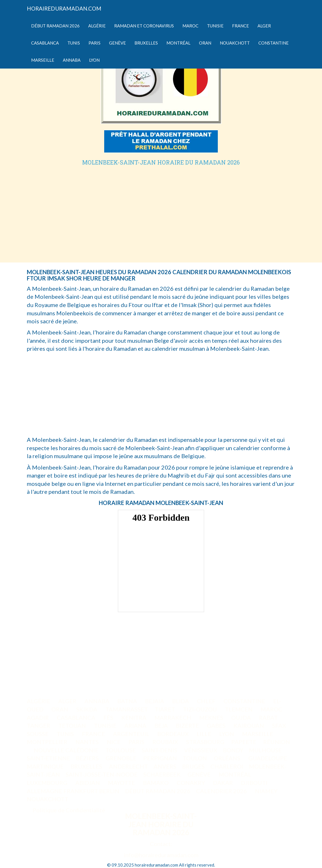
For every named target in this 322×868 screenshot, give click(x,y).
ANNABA (97, 701)
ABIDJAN (88, 783)
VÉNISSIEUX (201, 750)
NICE (114, 742)
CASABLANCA (77, 717)
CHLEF (207, 701)
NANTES (88, 742)
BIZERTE (188, 725)
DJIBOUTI (255, 783)
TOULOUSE (121, 750)
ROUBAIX (166, 742)
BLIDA (181, 701)
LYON (227, 734)
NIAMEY (267, 791)
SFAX (280, 725)
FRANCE (94, 734)
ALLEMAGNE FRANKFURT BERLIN (73, 791)
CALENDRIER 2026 (222, 791)
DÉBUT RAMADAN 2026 (158, 791)
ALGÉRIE (39, 701)
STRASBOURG (205, 742)
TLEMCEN (239, 709)
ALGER (68, 701)
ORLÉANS (228, 758)
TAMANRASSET (127, 709)
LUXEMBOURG (48, 783)
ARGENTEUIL (132, 734)
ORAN (60, 709)
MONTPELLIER (48, 742)
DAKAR (224, 783)
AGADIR (38, 717)
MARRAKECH (173, 717)
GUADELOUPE (268, 758)
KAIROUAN (249, 725)
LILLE (205, 734)
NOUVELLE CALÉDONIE (66, 750)
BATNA (128, 701)
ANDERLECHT (128, 766)
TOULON (195, 758)
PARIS (137, 742)
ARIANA (136, 725)
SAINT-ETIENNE (49, 758)
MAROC (272, 709)
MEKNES (212, 717)
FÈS (109, 717)
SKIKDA (87, 709)
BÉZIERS (88, 758)
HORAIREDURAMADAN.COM (64, 8)
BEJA (162, 725)
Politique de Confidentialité (69, 810)
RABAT (269, 717)
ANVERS (165, 766)
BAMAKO (156, 783)
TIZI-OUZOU (201, 709)
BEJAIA (155, 701)
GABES (217, 725)
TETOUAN (73, 725)
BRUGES (193, 766)
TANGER (39, 725)
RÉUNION (277, 742)
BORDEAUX (174, 734)
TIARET (165, 709)
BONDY (233, 750)
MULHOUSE (266, 750)
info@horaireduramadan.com (161, 855)
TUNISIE (106, 725)
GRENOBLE (122, 758)
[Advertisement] (161, 208)
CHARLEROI (227, 766)
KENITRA (134, 717)
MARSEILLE (258, 734)
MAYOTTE (122, 783)
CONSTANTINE (245, 701)
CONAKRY (191, 783)
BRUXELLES (87, 766)
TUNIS (66, 734)
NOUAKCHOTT (48, 799)
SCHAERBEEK (162, 774)
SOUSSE (38, 734)
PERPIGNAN (160, 758)
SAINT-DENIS (160, 750)
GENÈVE (200, 774)
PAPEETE (244, 742)
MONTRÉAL (236, 774)
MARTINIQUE (45, 766)
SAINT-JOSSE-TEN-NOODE (102, 774)
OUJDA (242, 717)
